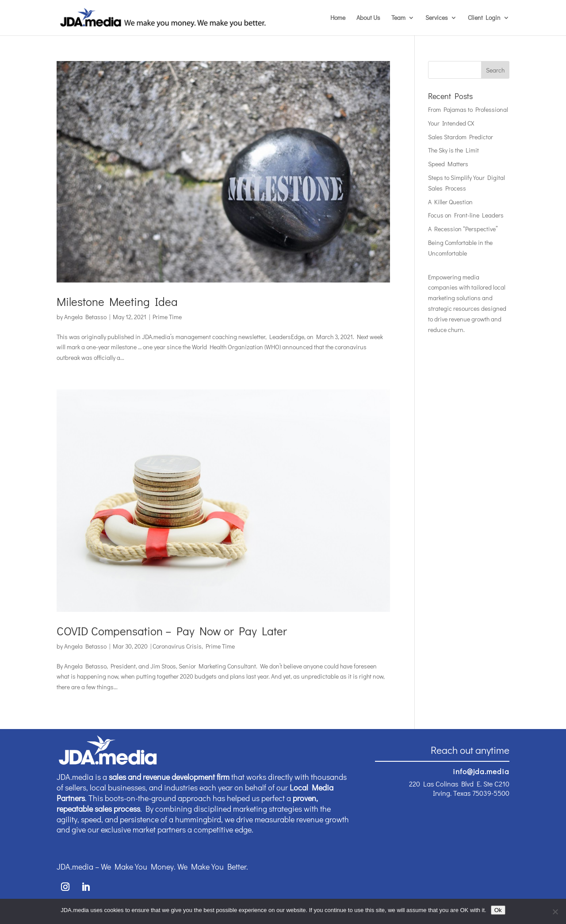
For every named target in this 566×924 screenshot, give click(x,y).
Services (437, 18)
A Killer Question (450, 202)
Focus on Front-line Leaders (466, 215)
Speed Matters (448, 164)
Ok (498, 910)
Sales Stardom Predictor (461, 137)
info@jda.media (481, 771)
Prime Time (167, 317)
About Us (368, 18)
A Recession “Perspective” (463, 229)
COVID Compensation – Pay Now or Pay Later (172, 631)
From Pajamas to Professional (468, 109)
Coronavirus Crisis (177, 646)
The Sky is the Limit (453, 150)
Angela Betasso (85, 317)
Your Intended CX (451, 123)
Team (398, 18)
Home (338, 18)
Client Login (484, 18)
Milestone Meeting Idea (117, 302)
